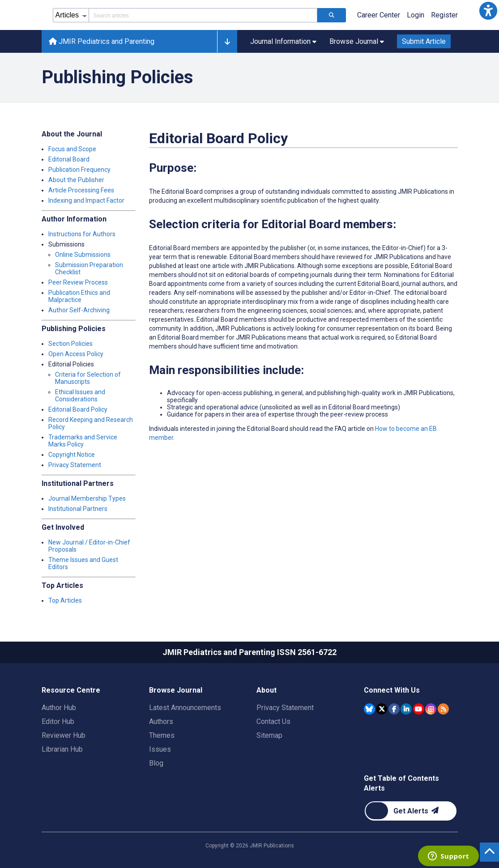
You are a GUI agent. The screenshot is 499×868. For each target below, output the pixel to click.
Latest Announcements (185, 708)
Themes (162, 735)
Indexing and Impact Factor (86, 200)
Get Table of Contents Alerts (401, 783)
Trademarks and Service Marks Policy (83, 441)
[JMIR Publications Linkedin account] (406, 709)
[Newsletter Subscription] (411, 811)
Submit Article (424, 41)
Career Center (379, 15)
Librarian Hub (62, 749)
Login (416, 15)
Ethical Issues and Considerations (80, 396)
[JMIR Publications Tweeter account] (382, 709)
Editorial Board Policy (78, 409)
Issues (160, 749)
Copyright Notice (72, 455)
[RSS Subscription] (443, 709)
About (267, 690)
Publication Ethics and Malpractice (79, 296)
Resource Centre (71, 690)
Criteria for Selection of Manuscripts (88, 378)
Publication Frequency (79, 170)
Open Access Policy (76, 354)
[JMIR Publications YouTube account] (419, 709)
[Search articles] (332, 15)
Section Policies (70, 344)
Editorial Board (69, 159)
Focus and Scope (72, 149)
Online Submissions (83, 255)
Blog (156, 763)
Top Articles (65, 600)
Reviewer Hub (64, 735)
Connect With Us (392, 690)
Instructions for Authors (82, 234)
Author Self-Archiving (79, 310)
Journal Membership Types (87, 498)
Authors (161, 721)
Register (444, 15)
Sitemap (269, 735)
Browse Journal (176, 690)
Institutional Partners (78, 509)
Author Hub (59, 708)
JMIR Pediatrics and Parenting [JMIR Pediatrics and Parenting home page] (102, 41)
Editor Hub (58, 721)
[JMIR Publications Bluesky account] (369, 709)
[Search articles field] (203, 15)
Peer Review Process (78, 282)
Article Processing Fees (81, 190)
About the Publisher (76, 180)
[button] (488, 11)
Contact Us (273, 721)
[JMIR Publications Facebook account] (394, 709)
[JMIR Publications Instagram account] (431, 709)
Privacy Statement (75, 465)
